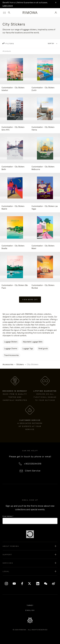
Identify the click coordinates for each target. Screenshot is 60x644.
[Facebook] (22, 584)
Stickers (20, 364)
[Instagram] (6, 584)
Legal (6, 571)
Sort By (51, 44)
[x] (30, 584)
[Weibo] (54, 584)
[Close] (56, 3)
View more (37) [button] (30, 300)
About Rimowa (11, 546)
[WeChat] (46, 584)
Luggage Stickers (11, 342)
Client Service (33, 471)
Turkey (30, 605)
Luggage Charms (11, 349)
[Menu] (4, 13)
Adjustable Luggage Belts (33, 342)
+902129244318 (33, 464)
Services (8, 563)
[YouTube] (14, 584)
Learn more (8, 6)
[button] (30, 546)
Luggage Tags (28, 349)
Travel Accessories (11, 355)
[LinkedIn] (38, 584)
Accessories (8, 364)
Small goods (43, 349)
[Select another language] (30, 610)
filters (9, 44)
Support (7, 555)
